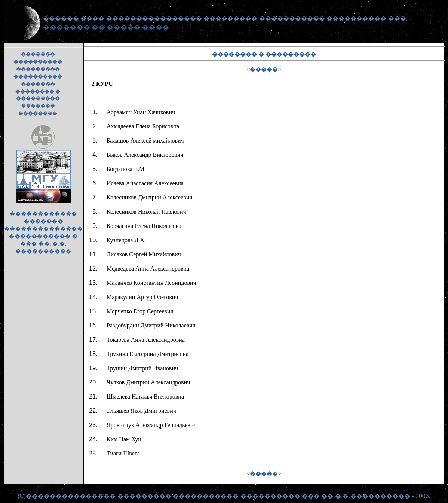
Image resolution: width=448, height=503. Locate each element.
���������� (38, 62)
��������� (38, 69)
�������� (38, 113)
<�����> (264, 70)
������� (38, 54)
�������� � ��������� (38, 95)
